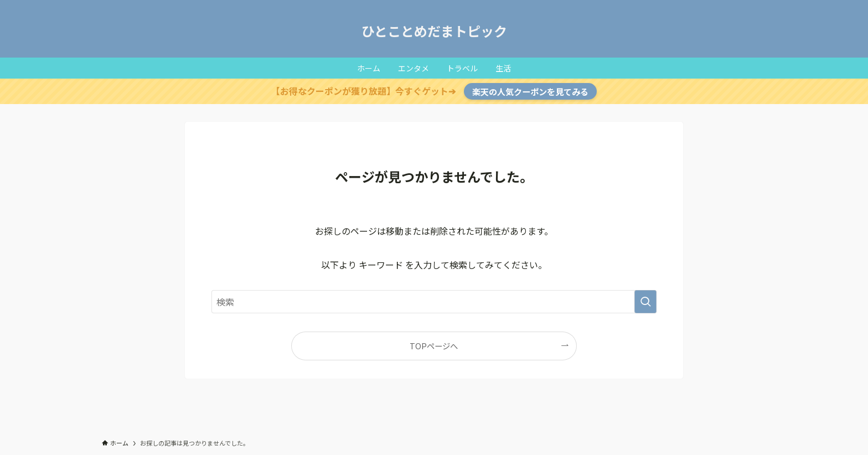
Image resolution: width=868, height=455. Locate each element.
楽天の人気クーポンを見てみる (530, 91)
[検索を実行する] (645, 302)
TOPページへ (434, 346)
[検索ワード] (434, 302)
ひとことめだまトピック (434, 31)
